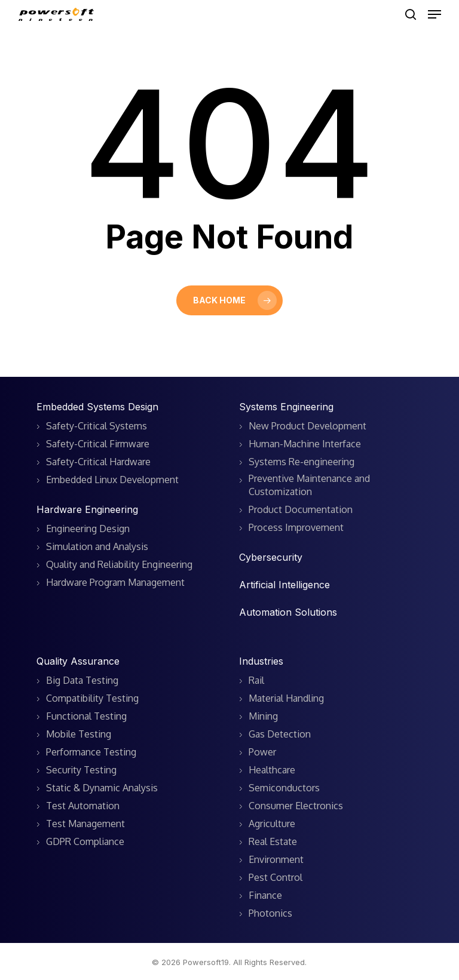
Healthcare (272, 770)
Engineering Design (88, 529)
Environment (276, 859)
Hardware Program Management (115, 582)
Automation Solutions (288, 612)
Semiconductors (284, 788)
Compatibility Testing (92, 698)
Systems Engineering (286, 407)
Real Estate (273, 841)
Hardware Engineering (87, 509)
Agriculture (272, 824)
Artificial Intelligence (284, 585)
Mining (263, 716)
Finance (265, 895)
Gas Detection (280, 734)
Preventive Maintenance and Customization (309, 485)
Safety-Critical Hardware (98, 462)
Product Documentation (301, 509)
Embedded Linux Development (112, 480)
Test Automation (83, 806)
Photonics (270, 913)
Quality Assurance (78, 661)
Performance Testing (91, 752)
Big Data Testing (82, 680)
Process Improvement (296, 527)
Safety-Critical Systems (97, 426)
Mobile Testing (79, 734)
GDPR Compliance (85, 841)
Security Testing (81, 770)
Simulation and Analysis (97, 546)
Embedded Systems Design (97, 407)
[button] (434, 14)
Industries (261, 661)
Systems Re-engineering (302, 462)
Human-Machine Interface (305, 444)
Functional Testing (86, 716)
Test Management (85, 824)
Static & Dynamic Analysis (102, 788)
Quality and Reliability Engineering (119, 564)
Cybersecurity (271, 557)
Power (262, 752)
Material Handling (286, 698)
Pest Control (276, 877)
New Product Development (307, 426)
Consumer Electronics (296, 806)
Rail (256, 680)
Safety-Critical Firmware (98, 444)
